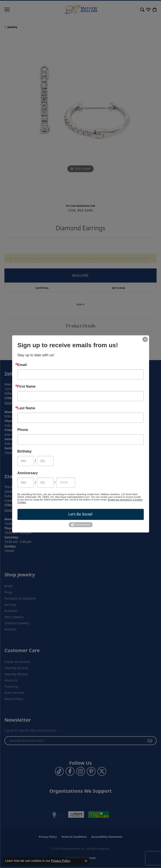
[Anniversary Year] (66, 483)
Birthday (25, 451)
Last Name (26, 408)
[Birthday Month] (26, 461)
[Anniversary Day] (45, 483)
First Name (27, 387)
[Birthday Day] (45, 461)
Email (22, 365)
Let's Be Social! (81, 514)
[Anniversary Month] (26, 483)
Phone (23, 430)
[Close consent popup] (86, 861)
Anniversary (28, 473)
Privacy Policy (61, 861)
